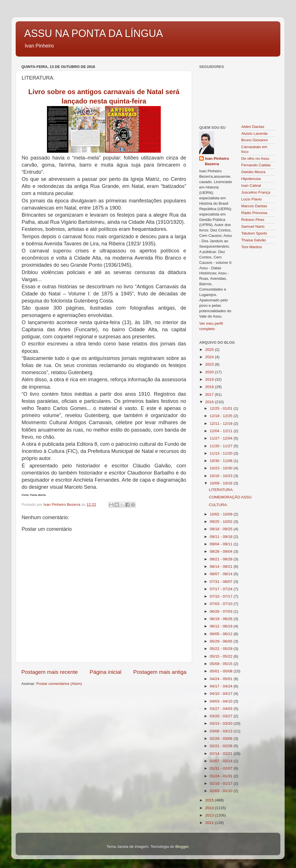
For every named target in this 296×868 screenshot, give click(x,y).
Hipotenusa (251, 179)
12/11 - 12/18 (222, 423)
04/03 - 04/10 (222, 701)
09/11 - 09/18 (222, 537)
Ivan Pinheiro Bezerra (217, 161)
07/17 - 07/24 (222, 589)
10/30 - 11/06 (222, 461)
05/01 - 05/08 (222, 671)
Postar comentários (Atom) (59, 684)
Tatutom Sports (254, 233)
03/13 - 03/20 (222, 723)
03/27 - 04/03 (222, 709)
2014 (210, 808)
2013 (210, 815)
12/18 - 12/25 (222, 416)
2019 (210, 379)
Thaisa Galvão (254, 240)
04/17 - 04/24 (222, 686)
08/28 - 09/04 (222, 551)
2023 (210, 364)
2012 (210, 823)
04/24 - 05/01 (222, 679)
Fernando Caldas (256, 165)
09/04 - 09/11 (222, 544)
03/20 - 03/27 (222, 716)
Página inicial (105, 672)
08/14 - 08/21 (222, 566)
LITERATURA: (221, 490)
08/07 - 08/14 (222, 574)
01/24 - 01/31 (222, 776)
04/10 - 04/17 (222, 694)
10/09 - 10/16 (222, 483)
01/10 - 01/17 (222, 783)
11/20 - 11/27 (222, 446)
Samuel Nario (253, 226)
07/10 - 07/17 (222, 596)
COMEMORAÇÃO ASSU (230, 497)
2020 (210, 372)
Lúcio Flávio (252, 199)
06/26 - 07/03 (222, 611)
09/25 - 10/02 (222, 522)
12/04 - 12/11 (222, 431)
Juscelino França (256, 192)
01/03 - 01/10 (222, 791)
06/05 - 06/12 (222, 634)
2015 (210, 800)
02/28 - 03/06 (222, 738)
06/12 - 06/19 (222, 626)
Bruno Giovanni (255, 140)
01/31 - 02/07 (222, 768)
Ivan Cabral (251, 186)
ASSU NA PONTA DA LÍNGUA (93, 33)
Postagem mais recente (50, 672)
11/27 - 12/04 (222, 438)
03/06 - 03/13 (222, 731)
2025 (210, 350)
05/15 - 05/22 (222, 656)
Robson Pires (253, 220)
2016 (210, 402)
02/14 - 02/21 (222, 754)
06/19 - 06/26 (222, 619)
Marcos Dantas (254, 206)
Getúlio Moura (253, 172)
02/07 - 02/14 (222, 761)
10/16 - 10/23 (222, 476)
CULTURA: (218, 505)
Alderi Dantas (253, 127)
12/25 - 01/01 (222, 408)
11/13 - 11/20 (222, 453)
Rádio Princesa (254, 213)
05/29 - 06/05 (222, 641)
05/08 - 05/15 (222, 664)
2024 (210, 357)
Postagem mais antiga (160, 672)
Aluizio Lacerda (254, 133)
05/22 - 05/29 (222, 649)
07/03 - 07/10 (222, 604)
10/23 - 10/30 (222, 468)
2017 (210, 394)
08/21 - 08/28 (222, 559)
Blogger (182, 847)
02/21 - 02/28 (222, 746)
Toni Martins (252, 247)
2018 (210, 387)
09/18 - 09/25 (222, 529)
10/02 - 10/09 (222, 514)
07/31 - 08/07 (222, 582)
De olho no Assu (255, 159)
